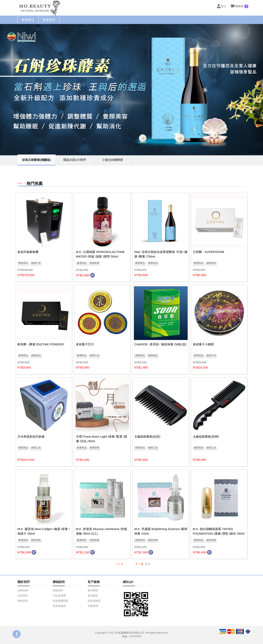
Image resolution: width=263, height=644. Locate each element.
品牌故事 (23, 590)
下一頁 (139, 564)
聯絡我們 (23, 601)
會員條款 (93, 596)
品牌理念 (23, 596)
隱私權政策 (94, 601)
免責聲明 (93, 606)
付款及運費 (59, 596)
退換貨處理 (59, 606)
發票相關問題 (61, 601)
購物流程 (58, 590)
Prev (5, 90)
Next (258, 90)
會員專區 (93, 590)
